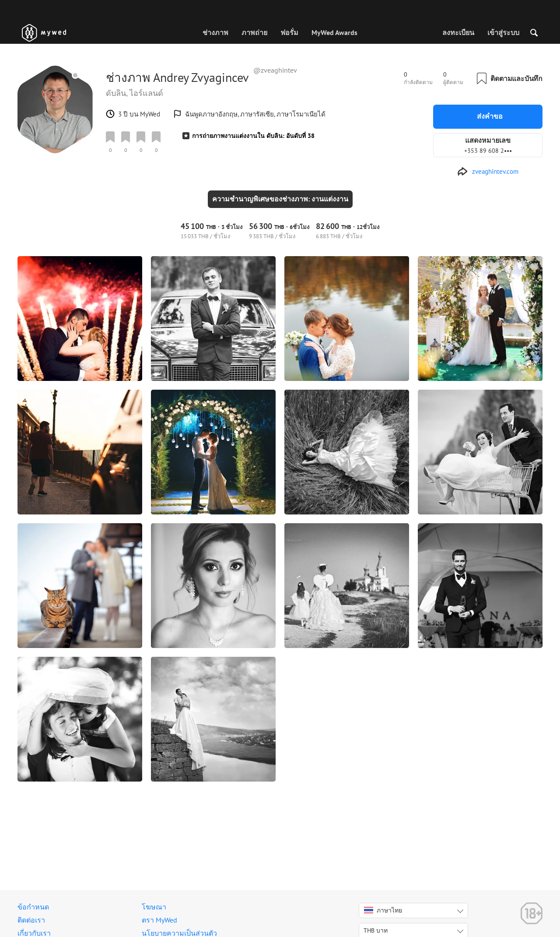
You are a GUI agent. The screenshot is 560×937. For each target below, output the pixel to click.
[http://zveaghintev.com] (488, 172)
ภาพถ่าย (254, 32)
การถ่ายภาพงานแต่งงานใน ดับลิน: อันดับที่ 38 (253, 136)
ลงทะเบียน (458, 32)
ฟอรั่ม (289, 32)
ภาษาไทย (383, 910)
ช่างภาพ (215, 32)
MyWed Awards (334, 32)
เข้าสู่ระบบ (503, 32)
